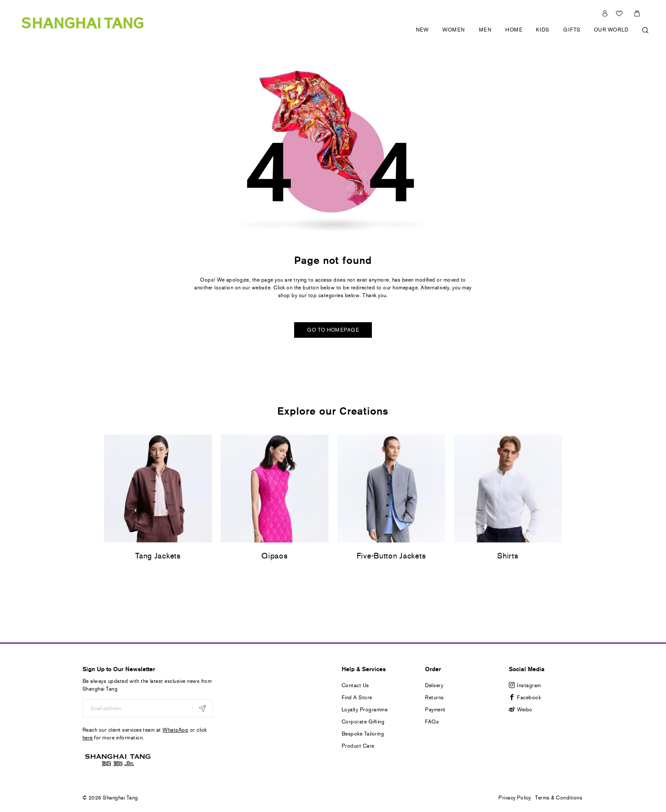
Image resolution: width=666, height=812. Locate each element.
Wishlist (620, 13)
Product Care (358, 746)
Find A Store (357, 698)
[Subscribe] (202, 708)
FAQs (432, 722)
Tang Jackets (158, 556)
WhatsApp (175, 730)
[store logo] (83, 22)
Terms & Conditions (559, 798)
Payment (435, 710)
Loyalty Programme (365, 710)
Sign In (605, 13)
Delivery (434, 685)
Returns (434, 698)
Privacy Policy (515, 798)
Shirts (508, 556)
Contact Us (355, 685)
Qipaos (274, 556)
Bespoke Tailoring (363, 734)
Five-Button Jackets (392, 556)
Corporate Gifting (363, 722)
